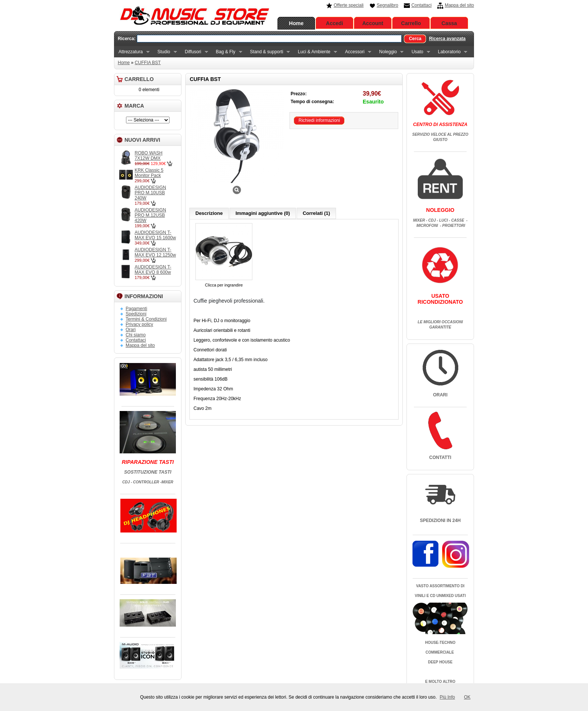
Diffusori (194, 52)
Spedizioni (136, 314)
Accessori (356, 52)
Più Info (448, 697)
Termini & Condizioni (146, 319)
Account (373, 23)
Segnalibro (388, 5)
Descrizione (209, 213)
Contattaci (421, 5)
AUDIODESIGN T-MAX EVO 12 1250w (155, 252)
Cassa (449, 23)
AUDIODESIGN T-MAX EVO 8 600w (153, 270)
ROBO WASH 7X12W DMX (148, 156)
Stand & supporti (268, 52)
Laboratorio (451, 52)
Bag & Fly (227, 52)
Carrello (411, 23)
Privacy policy (139, 324)
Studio (165, 52)
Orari (131, 330)
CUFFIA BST (148, 63)
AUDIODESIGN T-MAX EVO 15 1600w (155, 235)
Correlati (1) (316, 213)
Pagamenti (136, 309)
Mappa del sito (459, 5)
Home (296, 23)
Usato (418, 52)
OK (467, 697)
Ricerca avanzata (447, 39)
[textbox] (269, 39)
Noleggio (389, 52)
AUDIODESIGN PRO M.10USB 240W (150, 193)
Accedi (334, 23)
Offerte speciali (349, 5)
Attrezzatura (132, 52)
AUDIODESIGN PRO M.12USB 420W (150, 215)
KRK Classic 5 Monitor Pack (149, 173)
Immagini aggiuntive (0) (263, 213)
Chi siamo (136, 335)
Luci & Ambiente (315, 52)
